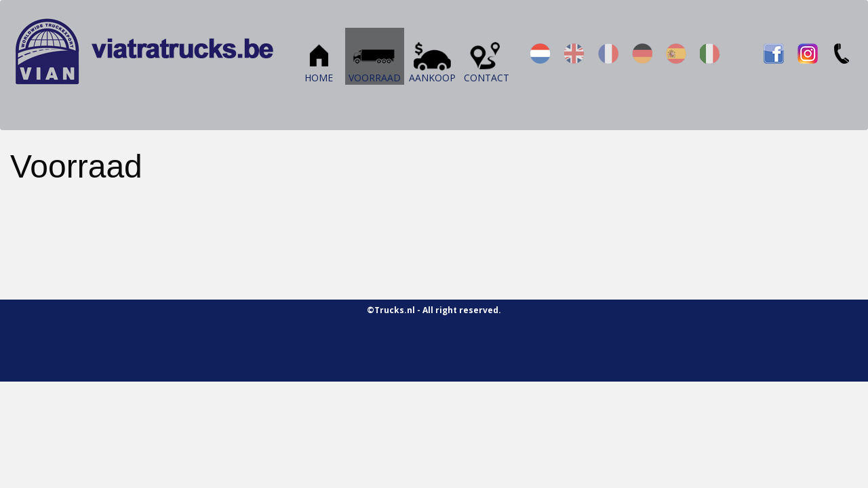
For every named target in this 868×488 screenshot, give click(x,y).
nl (540, 54)
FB (774, 54)
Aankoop (432, 59)
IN (808, 54)
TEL (842, 54)
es (676, 54)
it (710, 54)
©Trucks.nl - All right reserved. (434, 310)
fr (608, 54)
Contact (487, 59)
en (574, 54)
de (642, 54)
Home (319, 59)
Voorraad (375, 59)
